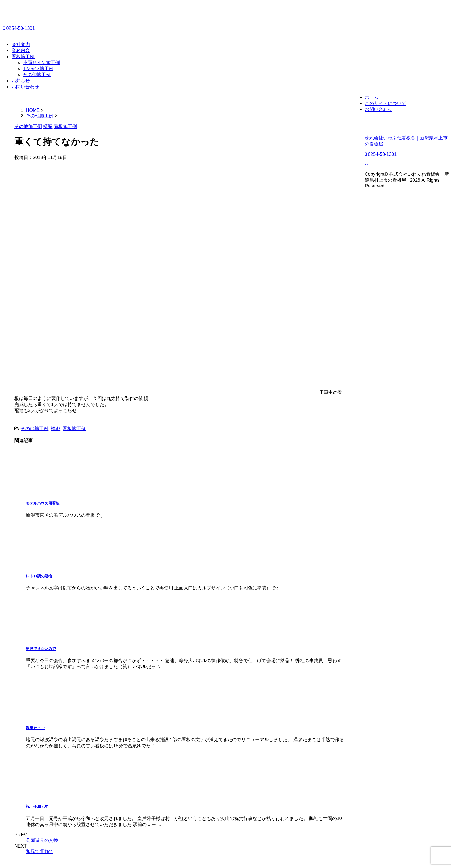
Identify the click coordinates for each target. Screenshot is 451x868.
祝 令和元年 (37, 807)
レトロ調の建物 (39, 576)
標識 (56, 429)
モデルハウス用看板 (43, 503)
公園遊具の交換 (42, 840)
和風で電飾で (40, 851)
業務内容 (21, 50)
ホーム (372, 97)
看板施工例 (23, 56)
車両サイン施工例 (41, 63)
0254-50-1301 (19, 28)
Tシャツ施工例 (38, 69)
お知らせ (21, 81)
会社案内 (21, 44)
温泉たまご (35, 728)
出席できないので (41, 649)
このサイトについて (385, 103)
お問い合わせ (25, 87)
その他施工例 (37, 75)
